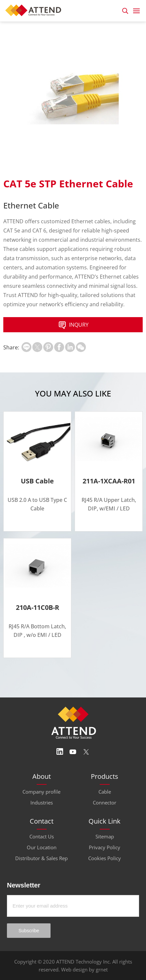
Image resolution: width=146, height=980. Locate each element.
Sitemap (105, 836)
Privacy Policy (105, 847)
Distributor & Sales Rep (41, 858)
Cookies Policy (105, 858)
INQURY (73, 325)
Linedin (60, 752)
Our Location (42, 847)
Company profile (41, 792)
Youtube (73, 752)
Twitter (86, 752)
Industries (42, 803)
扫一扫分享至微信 (81, 347)
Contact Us (42, 836)
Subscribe (29, 931)
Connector (105, 803)
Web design (74, 969)
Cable (105, 792)
